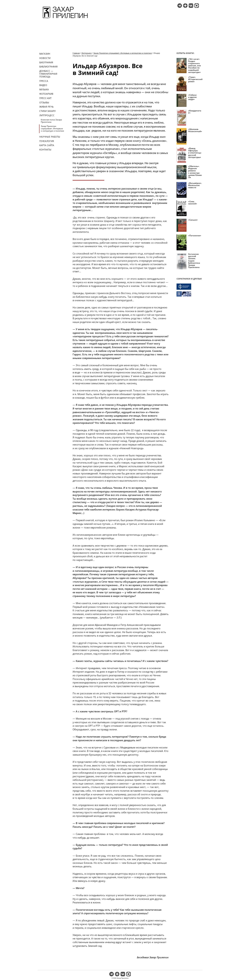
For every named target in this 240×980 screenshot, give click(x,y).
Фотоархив (46, 94)
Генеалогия (47, 141)
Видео (43, 85)
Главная (76, 53)
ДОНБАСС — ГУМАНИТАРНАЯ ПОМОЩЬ (48, 74)
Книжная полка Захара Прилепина (51, 121)
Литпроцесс (47, 115)
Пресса (44, 81)
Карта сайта (47, 145)
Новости (45, 58)
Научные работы (50, 137)
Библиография (48, 67)
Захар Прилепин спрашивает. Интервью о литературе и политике (52, 129)
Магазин (45, 54)
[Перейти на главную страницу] (65, 19)
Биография (46, 62)
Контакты (45, 150)
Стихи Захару (47, 111)
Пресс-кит (45, 98)
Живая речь (46, 107)
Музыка (44, 89)
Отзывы (44, 102)
